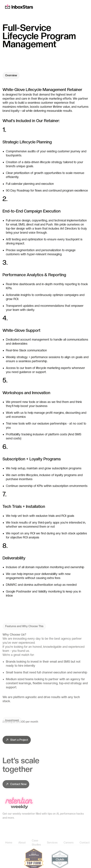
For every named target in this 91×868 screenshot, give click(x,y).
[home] (18, 7)
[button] (85, 7)
